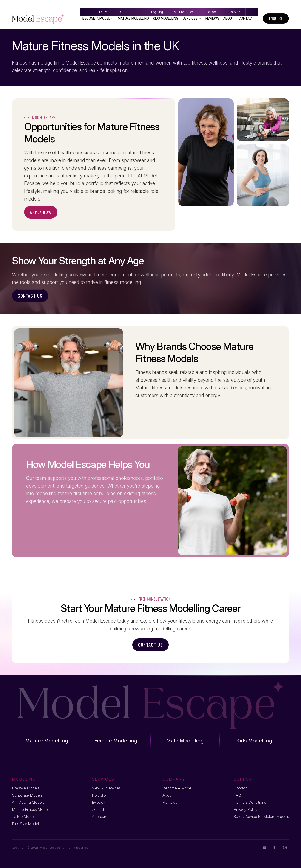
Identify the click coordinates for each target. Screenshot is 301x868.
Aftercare (100, 817)
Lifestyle (33, 4)
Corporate (78, 4)
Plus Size (266, 4)
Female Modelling (116, 740)
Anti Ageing (125, 4)
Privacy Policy (246, 809)
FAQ (237, 795)
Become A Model (98, 18)
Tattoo (223, 4)
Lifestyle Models (26, 788)
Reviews (212, 18)
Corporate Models (27, 795)
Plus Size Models (26, 824)
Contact (246, 18)
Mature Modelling (133, 18)
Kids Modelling (166, 18)
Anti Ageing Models (28, 802)
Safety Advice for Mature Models (261, 817)
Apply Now (41, 212)
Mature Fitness (176, 4)
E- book (99, 802)
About (229, 18)
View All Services (106, 788)
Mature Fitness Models (31, 809)
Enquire (276, 18)
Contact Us (30, 296)
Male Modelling (185, 740)
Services (192, 18)
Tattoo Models (24, 817)
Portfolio (99, 795)
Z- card (98, 809)
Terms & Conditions (250, 802)
